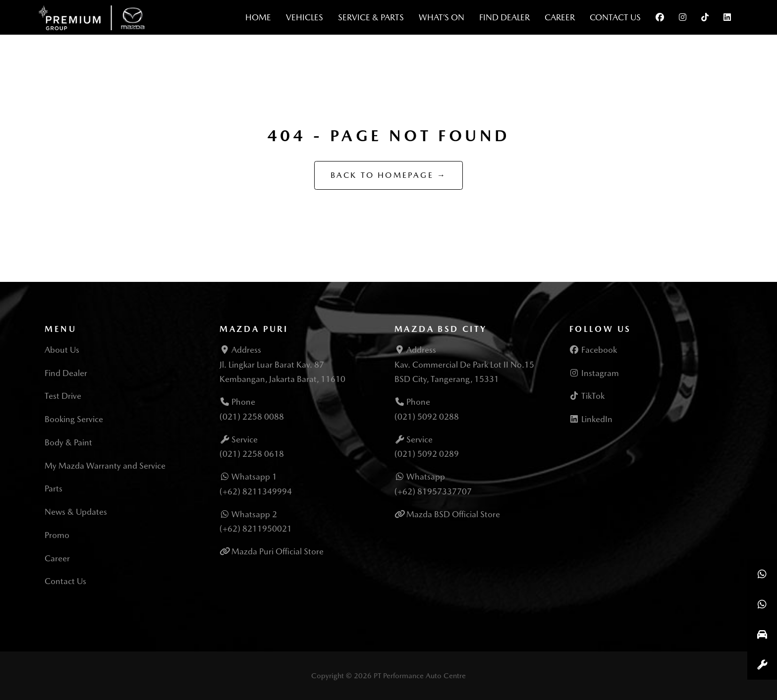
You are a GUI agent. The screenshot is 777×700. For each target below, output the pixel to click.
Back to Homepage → (389, 175)
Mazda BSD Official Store (453, 514)
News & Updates (76, 512)
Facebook (593, 350)
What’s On (442, 17)
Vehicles (305, 17)
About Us (62, 350)
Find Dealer (504, 17)
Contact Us (615, 17)
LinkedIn (591, 419)
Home (258, 17)
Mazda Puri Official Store (277, 551)
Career (560, 17)
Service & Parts (371, 17)
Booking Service (74, 419)
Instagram (594, 373)
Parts (54, 488)
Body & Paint (68, 442)
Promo (57, 535)
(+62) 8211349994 (256, 491)
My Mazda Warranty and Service (105, 466)
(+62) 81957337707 (433, 491)
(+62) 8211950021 (256, 529)
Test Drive (63, 396)
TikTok (587, 396)
